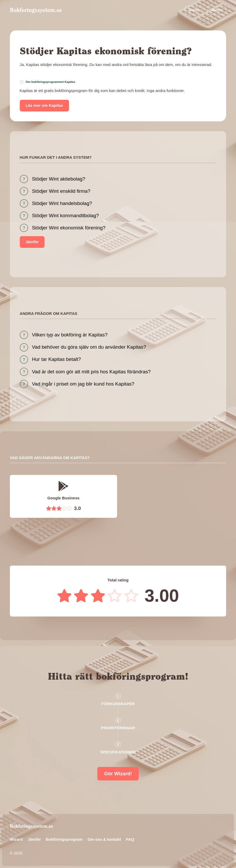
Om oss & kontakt (104, 839)
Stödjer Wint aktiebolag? (59, 179)
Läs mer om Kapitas (44, 105)
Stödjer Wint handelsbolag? (62, 203)
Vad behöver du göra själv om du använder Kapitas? (89, 347)
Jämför (217, 10)
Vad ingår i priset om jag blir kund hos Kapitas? (83, 384)
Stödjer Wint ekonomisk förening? (69, 228)
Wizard (194, 10)
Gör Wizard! (118, 774)
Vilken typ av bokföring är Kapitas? (70, 335)
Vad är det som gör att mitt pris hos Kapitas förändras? (91, 372)
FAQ (130, 839)
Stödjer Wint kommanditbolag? (65, 216)
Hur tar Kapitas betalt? (56, 359)
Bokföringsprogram (64, 839)
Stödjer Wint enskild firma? (61, 191)
